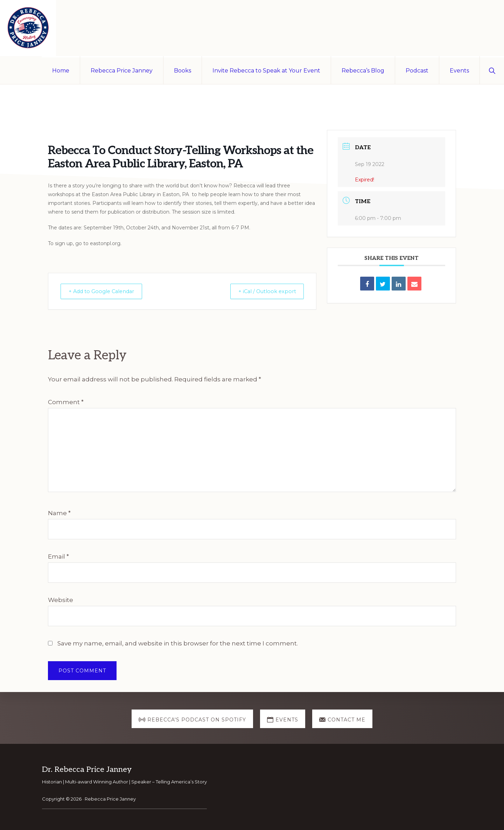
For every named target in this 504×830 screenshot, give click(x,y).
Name (59, 513)
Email (58, 556)
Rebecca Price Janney (110, 799)
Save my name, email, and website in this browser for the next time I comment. (178, 643)
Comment (66, 402)
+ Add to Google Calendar (105, 291)
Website (61, 600)
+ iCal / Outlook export (264, 291)
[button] (492, 70)
